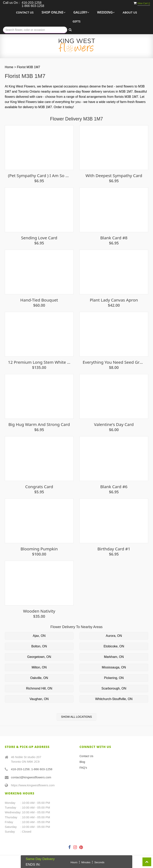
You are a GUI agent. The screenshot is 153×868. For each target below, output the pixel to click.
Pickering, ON (114, 678)
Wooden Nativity (39, 611)
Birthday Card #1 (114, 549)
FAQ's (83, 768)
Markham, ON (114, 657)
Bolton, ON (39, 646)
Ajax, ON (39, 636)
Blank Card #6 (114, 487)
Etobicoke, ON (114, 646)
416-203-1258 (20, 769)
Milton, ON (39, 667)
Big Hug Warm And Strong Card (39, 424)
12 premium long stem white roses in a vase (39, 362)
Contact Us (25, 12)
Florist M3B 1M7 (28, 67)
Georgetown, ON (39, 657)
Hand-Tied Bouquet (39, 300)
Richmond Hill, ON (39, 688)
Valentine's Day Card (114, 424)
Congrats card (39, 487)
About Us (130, 12)
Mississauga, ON (114, 667)
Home (9, 67)
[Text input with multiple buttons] (35, 30)
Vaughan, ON (39, 699)
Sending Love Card (39, 238)
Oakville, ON (39, 678)
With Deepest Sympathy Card (114, 176)
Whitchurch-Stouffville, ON (114, 699)
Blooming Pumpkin (39, 549)
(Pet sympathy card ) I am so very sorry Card (39, 176)
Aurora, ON (114, 636)
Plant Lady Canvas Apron (114, 300)
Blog (82, 762)
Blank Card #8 (114, 238)
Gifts (76, 21)
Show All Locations (77, 717)
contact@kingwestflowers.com (31, 777)
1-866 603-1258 (42, 769)
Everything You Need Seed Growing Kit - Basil (114, 362)
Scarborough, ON (114, 688)
